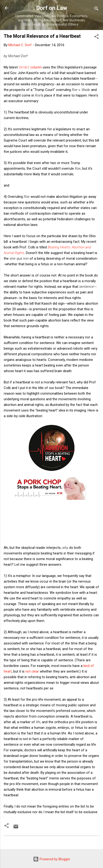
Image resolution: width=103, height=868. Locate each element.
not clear (33, 671)
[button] (96, 37)
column (30, 67)
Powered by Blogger (52, 859)
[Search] (96, 9)
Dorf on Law (52, 8)
